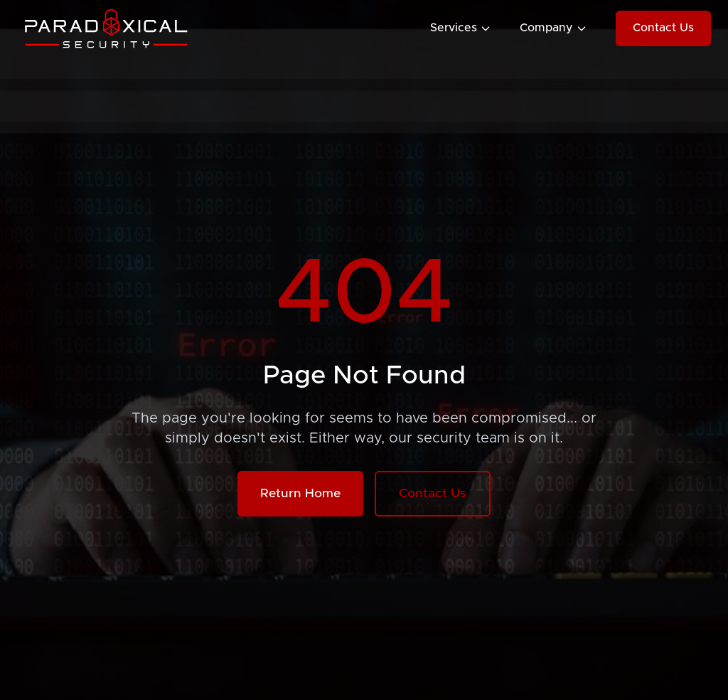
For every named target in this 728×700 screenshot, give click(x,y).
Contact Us (663, 28)
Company (553, 28)
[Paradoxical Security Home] (110, 28)
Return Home (300, 494)
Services (461, 28)
